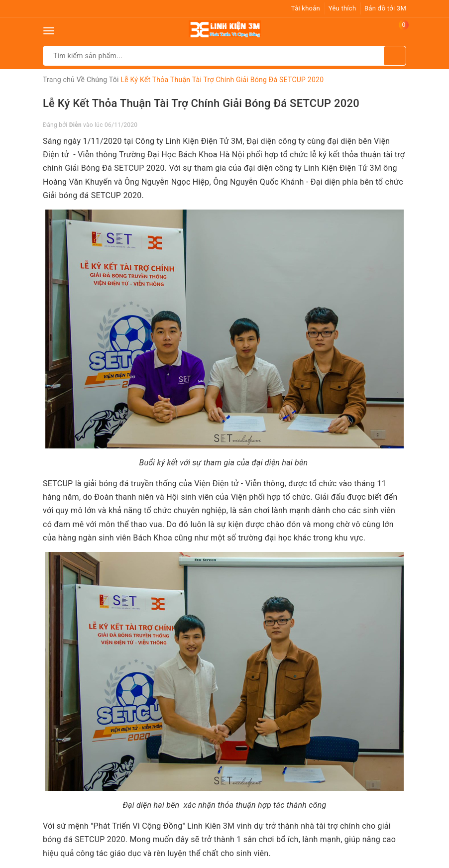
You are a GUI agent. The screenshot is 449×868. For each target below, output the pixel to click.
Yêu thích (342, 8)
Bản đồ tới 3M (385, 8)
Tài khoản (306, 8)
